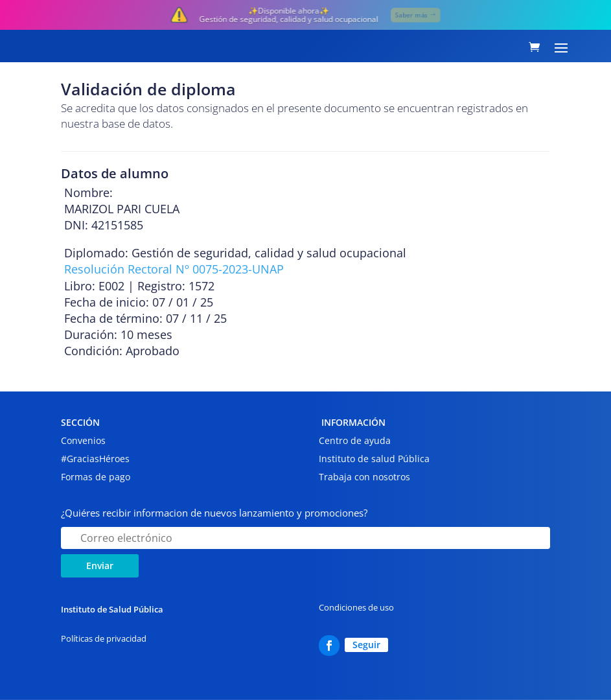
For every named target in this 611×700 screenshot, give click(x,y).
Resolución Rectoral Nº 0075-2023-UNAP (174, 269)
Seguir (366, 645)
